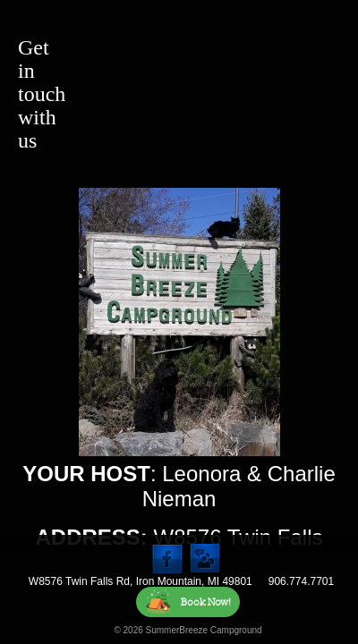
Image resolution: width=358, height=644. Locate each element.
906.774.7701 (301, 581)
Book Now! (188, 602)
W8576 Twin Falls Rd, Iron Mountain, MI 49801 (141, 581)
